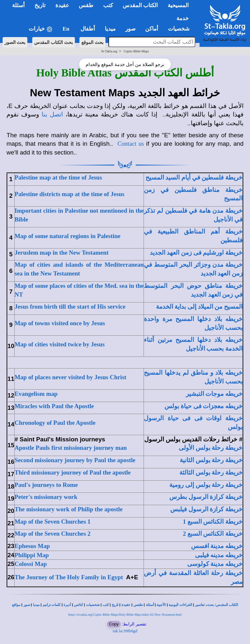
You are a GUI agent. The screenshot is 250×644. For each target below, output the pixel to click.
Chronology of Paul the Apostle (55, 423)
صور (27, 605)
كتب (106, 605)
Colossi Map (31, 564)
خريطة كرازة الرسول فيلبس (206, 509)
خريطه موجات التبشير (214, 394)
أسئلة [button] (18, 5)
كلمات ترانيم (52, 605)
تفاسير (200, 605)
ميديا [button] (110, 29)
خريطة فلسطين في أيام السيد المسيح (194, 177)
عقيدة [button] (62, 5)
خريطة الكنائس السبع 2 (213, 534)
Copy (114, 624)
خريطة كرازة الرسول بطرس (206, 497)
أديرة (67, 605)
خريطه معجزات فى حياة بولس (203, 406)
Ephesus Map (32, 546)
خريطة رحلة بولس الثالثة (211, 472)
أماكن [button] (152, 29)
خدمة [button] (183, 18)
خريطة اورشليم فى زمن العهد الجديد (196, 253)
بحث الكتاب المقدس (54, 42)
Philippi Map (32, 555)
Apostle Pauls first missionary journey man (71, 448)
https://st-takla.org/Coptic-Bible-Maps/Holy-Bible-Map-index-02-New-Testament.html (125, 615)
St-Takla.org (109, 51)
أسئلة (150, 605)
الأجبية (161, 605)
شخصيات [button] (181, 29)
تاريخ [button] (40, 5)
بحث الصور (15, 42)
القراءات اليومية (180, 605)
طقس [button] (86, 5)
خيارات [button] (41, 29)
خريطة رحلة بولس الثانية (211, 460)
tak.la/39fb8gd (125, 631)
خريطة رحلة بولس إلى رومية (206, 485)
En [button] (67, 29)
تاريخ (115, 605)
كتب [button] (108, 5)
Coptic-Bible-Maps (136, 51)
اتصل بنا (52, 114)
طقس (138, 605)
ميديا (36, 605)
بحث (210, 605)
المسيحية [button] (178, 5)
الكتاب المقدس (227, 605)
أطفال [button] (88, 29)
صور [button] (130, 29)
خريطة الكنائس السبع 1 (213, 522)
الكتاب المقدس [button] (140, 5)
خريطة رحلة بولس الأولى (211, 448)
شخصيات (93, 605)
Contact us (131, 144)
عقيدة (126, 605)
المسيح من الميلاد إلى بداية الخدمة (199, 307)
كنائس (78, 605)
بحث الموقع (92, 42)
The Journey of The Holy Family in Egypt (69, 577)
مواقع (16, 605)
